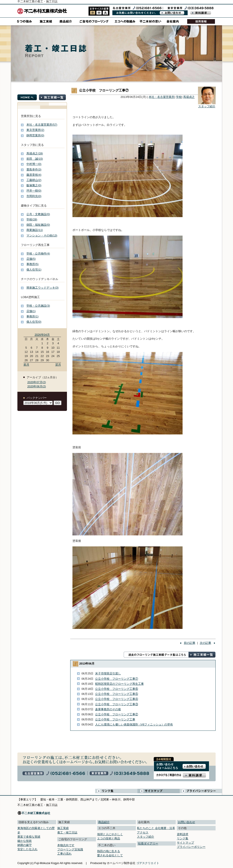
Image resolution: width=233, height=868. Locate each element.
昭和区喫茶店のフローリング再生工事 (119, 684)
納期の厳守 (25, 845)
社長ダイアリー (148, 843)
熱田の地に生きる (109, 851)
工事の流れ (64, 854)
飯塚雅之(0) (34, 185)
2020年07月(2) (37, 382)
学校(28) (32, 219)
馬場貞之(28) (35, 153)
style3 (105, 13)
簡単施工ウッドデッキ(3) (43, 288)
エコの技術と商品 (109, 838)
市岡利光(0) (34, 196)
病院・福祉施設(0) (38, 225)
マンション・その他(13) (42, 235)
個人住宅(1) (34, 270)
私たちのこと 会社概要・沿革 (156, 828)
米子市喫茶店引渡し (108, 673)
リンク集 (183, 838)
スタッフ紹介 (207, 106)
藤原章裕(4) (34, 175)
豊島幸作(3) (34, 169)
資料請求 (183, 834)
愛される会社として (110, 855)
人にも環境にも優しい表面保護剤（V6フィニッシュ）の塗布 (134, 724)
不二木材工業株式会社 (36, 813)
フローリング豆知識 (70, 849)
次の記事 (205, 643)
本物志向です (66, 845)
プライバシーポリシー (191, 847)
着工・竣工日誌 (67, 832)
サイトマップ (185, 843)
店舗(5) (31, 259)
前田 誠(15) (35, 159)
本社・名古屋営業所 (162, 97)
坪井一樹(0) (34, 191)
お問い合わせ (187, 822)
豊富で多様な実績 (29, 837)
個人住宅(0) (34, 322)
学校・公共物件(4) (38, 254)
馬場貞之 (189, 97)
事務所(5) (32, 264)
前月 (26, 365)
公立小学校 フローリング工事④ (117, 699)
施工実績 (63, 828)
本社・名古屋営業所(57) (42, 125)
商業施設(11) (35, 230)
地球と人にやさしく (110, 834)
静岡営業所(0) (35, 135)
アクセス (143, 832)
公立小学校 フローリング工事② (117, 714)
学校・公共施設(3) (38, 306)
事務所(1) (32, 316)
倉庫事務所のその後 (108, 709)
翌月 (58, 365)
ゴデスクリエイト (148, 863)
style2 (99, 13)
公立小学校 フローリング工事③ (117, 704)
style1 (93, 13)
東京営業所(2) (35, 130)
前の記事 (190, 643)
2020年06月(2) (37, 386)
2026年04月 (42, 335)
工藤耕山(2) (34, 180)
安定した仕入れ (27, 849)
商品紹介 (104, 822)
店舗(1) (31, 311)
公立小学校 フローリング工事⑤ (117, 694)
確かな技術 (25, 841)
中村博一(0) (34, 164)
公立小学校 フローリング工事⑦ (117, 679)
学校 (179, 97)
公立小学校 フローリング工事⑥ (117, 689)
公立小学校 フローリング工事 (115, 719)
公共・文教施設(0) (38, 214)
